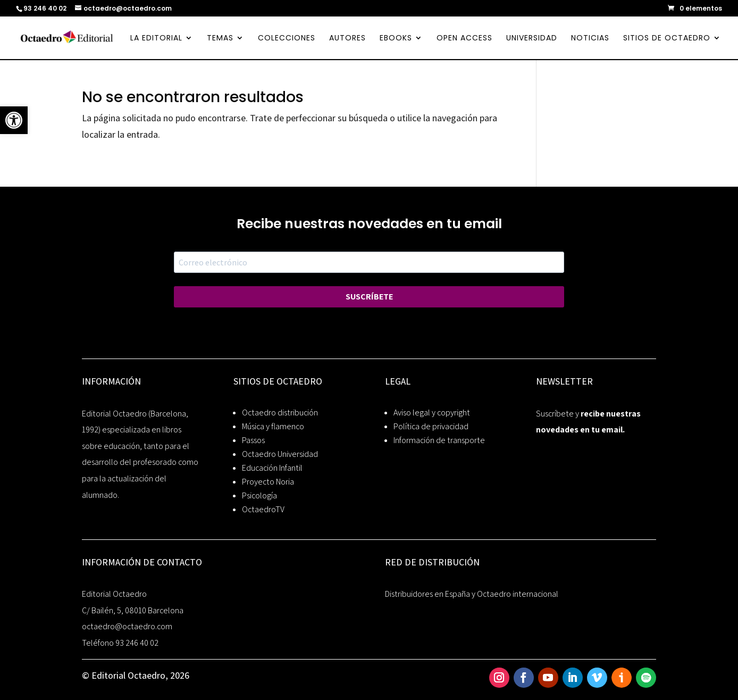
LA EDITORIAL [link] (156, 39)
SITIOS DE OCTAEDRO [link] (667, 39)
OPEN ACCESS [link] (464, 39)
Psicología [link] (259, 495)
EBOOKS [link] (396, 39)
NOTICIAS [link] (590, 39)
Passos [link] (253, 440)
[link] (14, 120)
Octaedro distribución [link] (280, 412)
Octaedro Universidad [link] (280, 454)
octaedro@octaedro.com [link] (127, 626)
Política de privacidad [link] (431, 426)
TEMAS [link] (220, 39)
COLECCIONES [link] (287, 39)
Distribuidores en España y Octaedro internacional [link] (472, 594)
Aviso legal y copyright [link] (432, 412)
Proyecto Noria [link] (268, 482)
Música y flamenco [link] (273, 426)
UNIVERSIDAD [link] (532, 39)
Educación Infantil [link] (272, 468)
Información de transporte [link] (439, 440)
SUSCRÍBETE (369, 297)
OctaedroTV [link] (263, 509)
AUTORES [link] (347, 39)
